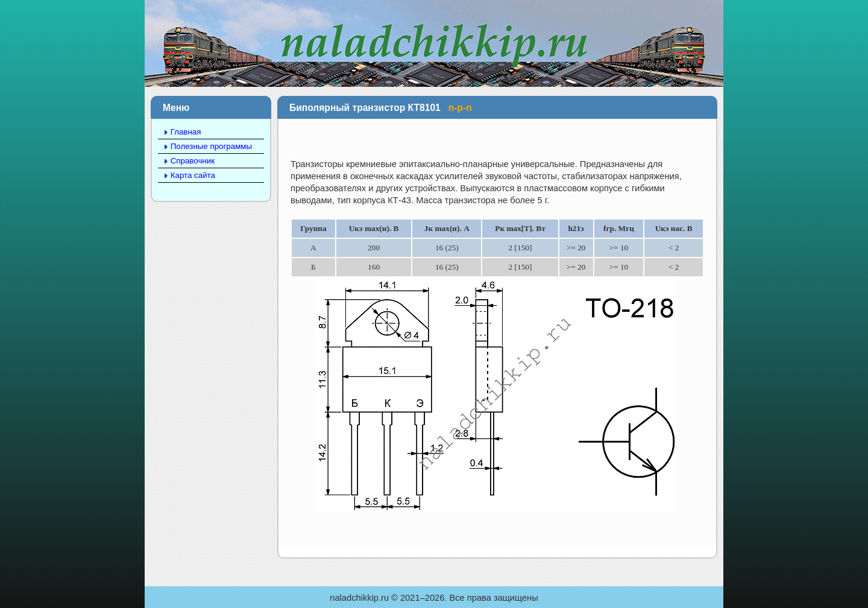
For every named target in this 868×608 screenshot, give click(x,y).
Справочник (193, 161)
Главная (186, 132)
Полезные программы (211, 146)
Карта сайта (193, 175)
